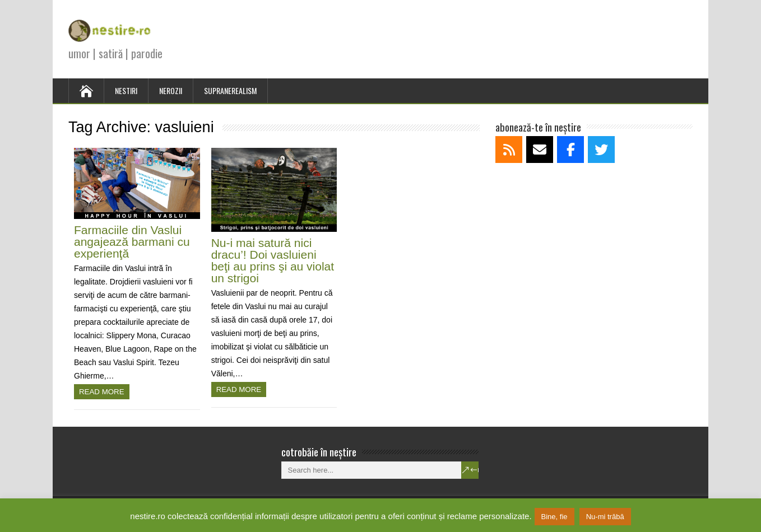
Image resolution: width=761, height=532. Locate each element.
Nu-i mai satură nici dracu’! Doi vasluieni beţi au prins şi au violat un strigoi (273, 260)
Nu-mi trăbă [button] (605, 517)
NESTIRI (126, 90)
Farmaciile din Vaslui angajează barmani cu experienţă (132, 242)
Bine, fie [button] (554, 517)
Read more (102, 392)
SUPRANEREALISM (230, 90)
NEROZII (171, 90)
